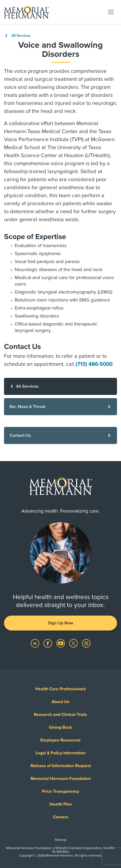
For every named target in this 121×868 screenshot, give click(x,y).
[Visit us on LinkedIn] (36, 643)
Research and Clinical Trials (60, 715)
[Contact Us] (60, 435)
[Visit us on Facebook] (48, 643)
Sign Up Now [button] (61, 623)
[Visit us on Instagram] (86, 643)
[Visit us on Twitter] (74, 643)
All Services (17, 36)
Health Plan (61, 804)
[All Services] (60, 386)
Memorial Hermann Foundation (61, 779)
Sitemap (61, 840)
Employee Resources (60, 740)
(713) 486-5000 (94, 364)
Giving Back (60, 727)
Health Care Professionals (60, 689)
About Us (60, 702)
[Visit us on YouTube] (61, 643)
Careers (61, 817)
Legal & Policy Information (60, 753)
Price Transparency (60, 791)
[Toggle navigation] (111, 12)
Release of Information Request (61, 766)
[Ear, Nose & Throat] (60, 407)
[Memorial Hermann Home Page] (26, 12)
